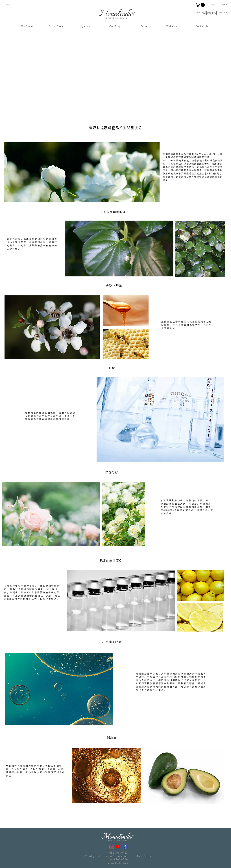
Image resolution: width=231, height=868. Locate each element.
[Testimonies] (173, 26)
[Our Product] (28, 26)
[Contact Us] (202, 26)
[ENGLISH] (223, 13)
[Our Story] (115, 26)
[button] (201, 5)
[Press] (144, 26)
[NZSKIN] (224, 5)
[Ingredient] (86, 26)
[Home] (8, 5)
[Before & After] (57, 26)
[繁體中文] (212, 13)
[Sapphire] (211, 5)
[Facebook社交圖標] (125, 847)
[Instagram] (112, 847)
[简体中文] (201, 13)
